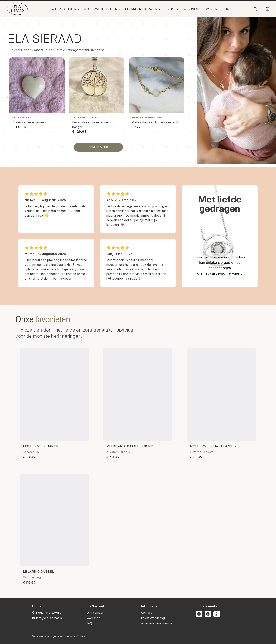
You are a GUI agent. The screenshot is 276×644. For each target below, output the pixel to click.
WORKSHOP (192, 9)
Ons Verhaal (95, 613)
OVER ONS (212, 9)
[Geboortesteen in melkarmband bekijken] (157, 95)
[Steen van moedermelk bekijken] (37, 95)
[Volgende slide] (189, 97)
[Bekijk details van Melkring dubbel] (55, 520)
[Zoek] (255, 9)
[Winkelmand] (268, 9)
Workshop (94, 618)
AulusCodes (78, 636)
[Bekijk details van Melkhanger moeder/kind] (138, 395)
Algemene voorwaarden (157, 623)
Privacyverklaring (153, 618)
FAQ (227, 9)
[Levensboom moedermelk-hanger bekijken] (97, 97)
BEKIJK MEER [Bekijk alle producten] (98, 147)
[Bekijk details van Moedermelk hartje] (55, 395)
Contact (146, 613)
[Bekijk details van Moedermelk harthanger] (221, 395)
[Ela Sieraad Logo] (17, 9)
